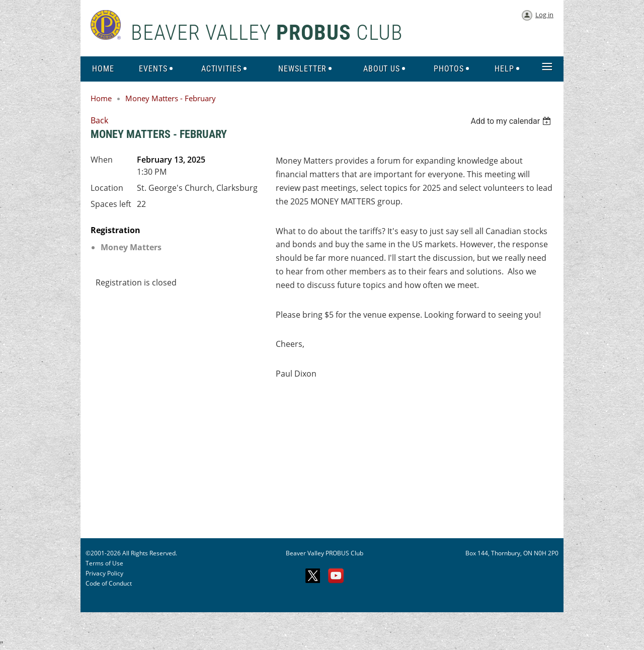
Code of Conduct (109, 583)
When (102, 160)
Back (99, 120)
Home (101, 98)
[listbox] (512, 121)
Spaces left (111, 204)
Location (107, 188)
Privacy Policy (104, 573)
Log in (544, 15)
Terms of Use (104, 563)
